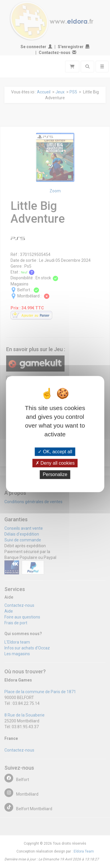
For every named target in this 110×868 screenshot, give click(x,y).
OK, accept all (55, 452)
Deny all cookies (55, 463)
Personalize (55, 475)
